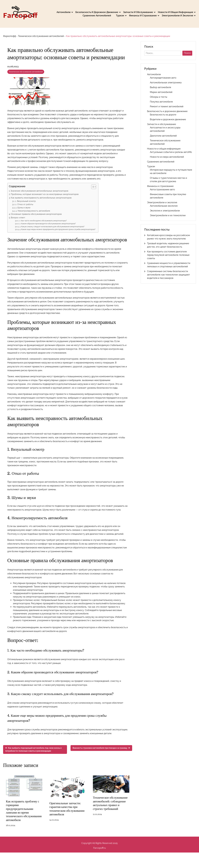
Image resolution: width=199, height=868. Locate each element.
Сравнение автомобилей (97, 16)
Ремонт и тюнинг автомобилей (167, 106)
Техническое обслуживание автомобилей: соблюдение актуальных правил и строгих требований (111, 803)
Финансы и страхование (143, 16)
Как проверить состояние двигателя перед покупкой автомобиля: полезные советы (168, 255)
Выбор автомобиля (160, 87)
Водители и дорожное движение (168, 119)
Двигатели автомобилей (163, 136)
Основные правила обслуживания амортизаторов (36, 214)
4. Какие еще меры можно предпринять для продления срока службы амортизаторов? (57, 229)
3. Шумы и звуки (23, 208)
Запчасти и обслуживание (138, 12)
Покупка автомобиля (161, 102)
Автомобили (64, 12)
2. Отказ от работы (24, 204)
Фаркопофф (9, 36)
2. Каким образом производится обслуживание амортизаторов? (48, 224)
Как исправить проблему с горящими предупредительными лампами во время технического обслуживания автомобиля (23, 811)
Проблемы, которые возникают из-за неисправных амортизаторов (45, 194)
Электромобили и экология (177, 16)
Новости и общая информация (175, 12)
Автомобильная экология (164, 206)
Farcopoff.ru (100, 848)
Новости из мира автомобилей (167, 157)
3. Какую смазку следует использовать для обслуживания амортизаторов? (52, 227)
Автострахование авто (162, 190)
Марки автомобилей (161, 92)
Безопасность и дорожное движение (97, 12)
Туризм (120, 16)
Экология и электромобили (165, 211)
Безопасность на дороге (163, 115)
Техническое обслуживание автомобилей (41, 36)
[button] (92, 187)
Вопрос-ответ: (18, 218)
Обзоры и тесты (159, 97)
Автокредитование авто (163, 78)
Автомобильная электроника (166, 83)
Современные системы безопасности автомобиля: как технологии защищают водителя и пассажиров (168, 275)
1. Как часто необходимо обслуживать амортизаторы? (43, 221)
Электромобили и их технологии (168, 215)
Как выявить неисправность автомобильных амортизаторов (41, 198)
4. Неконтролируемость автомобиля (33, 211)
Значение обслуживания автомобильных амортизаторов (39, 191)
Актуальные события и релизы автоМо (171, 152)
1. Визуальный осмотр (25, 201)
